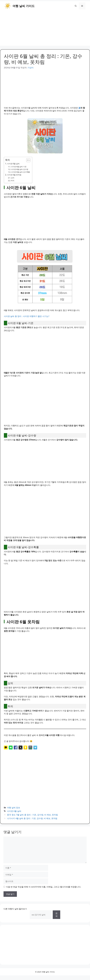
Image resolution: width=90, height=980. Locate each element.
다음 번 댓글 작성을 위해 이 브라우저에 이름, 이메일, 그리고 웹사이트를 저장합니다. (44, 887)
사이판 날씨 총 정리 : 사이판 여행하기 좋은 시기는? (27, 316)
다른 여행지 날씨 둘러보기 (15, 909)
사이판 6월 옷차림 (14, 175)
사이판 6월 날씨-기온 (19, 167)
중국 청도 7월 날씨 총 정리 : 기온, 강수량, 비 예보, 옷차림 (32, 815)
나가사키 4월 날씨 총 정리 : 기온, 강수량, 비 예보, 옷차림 (32, 818)
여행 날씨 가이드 (24, 6)
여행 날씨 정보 (14, 808)
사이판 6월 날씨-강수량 (20, 169)
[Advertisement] (45, 29)
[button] (76, 6)
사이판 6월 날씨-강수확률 (20, 172)
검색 (56, 915)
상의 (13, 178)
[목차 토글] (27, 160)
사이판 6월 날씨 (13, 164)
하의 (13, 181)
